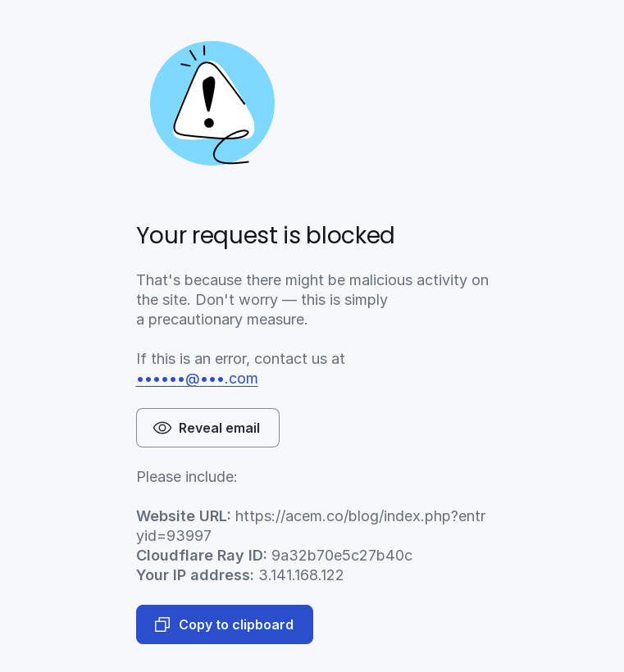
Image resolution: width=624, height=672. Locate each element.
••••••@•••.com (197, 378)
